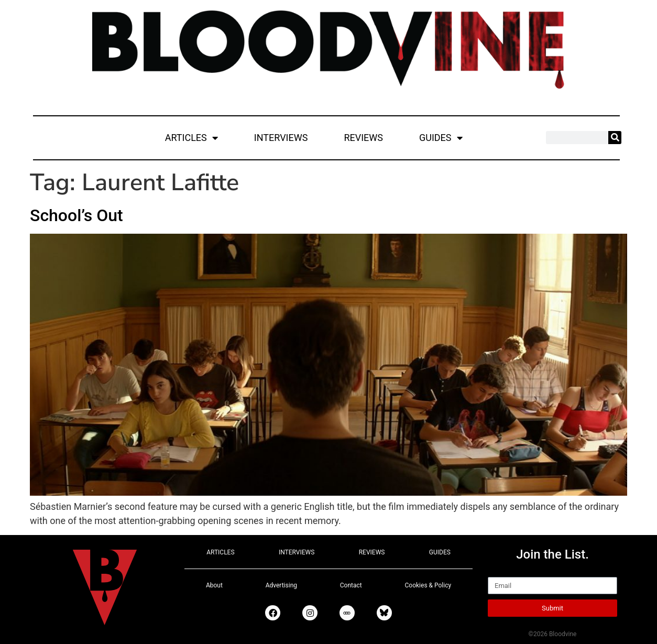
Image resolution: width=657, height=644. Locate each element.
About (214, 585)
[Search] (615, 138)
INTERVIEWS (281, 138)
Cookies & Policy (428, 585)
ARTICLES (191, 138)
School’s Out (76, 215)
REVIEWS (363, 138)
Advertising (281, 585)
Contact (351, 585)
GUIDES (441, 138)
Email (500, 572)
